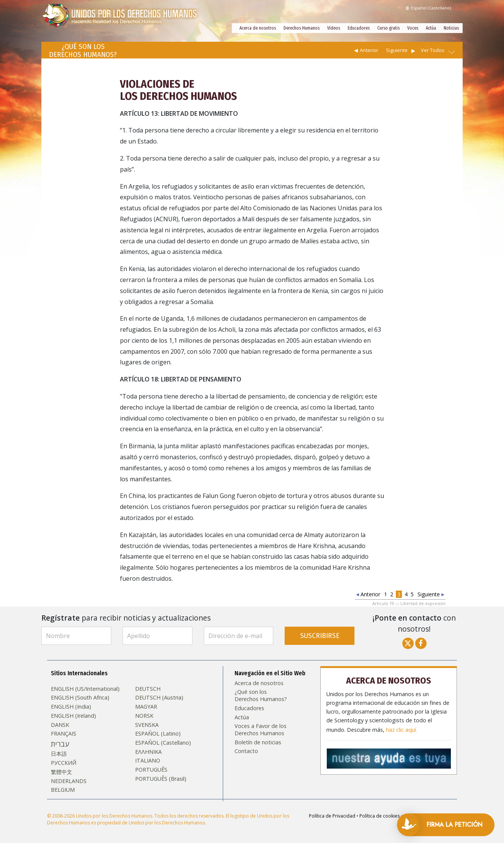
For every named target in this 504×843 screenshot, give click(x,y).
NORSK (144, 716)
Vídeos (334, 28)
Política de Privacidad (332, 816)
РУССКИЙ (64, 763)
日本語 (59, 754)
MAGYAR (146, 707)
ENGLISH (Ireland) (73, 716)
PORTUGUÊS (151, 770)
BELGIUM (63, 790)
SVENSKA (147, 725)
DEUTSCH (148, 689)
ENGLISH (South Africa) (80, 698)
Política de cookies (380, 816)
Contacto (246, 751)
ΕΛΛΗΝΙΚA (148, 752)
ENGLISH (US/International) (85, 689)
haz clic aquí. (402, 730)
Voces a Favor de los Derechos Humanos (261, 730)
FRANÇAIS (64, 734)
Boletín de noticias (258, 742)
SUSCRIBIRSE (320, 636)
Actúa (431, 28)
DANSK (60, 725)
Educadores (359, 28)
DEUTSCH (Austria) (159, 698)
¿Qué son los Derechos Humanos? (261, 696)
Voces (413, 28)
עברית (60, 744)
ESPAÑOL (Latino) (158, 734)
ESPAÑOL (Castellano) (163, 743)
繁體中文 (61, 772)
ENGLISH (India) (71, 707)
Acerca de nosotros (258, 28)
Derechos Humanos (302, 28)
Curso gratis (388, 28)
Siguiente (397, 50)
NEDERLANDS (69, 781)
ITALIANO (148, 761)
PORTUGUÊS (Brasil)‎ (161, 779)
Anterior (369, 50)
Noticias (451, 28)
